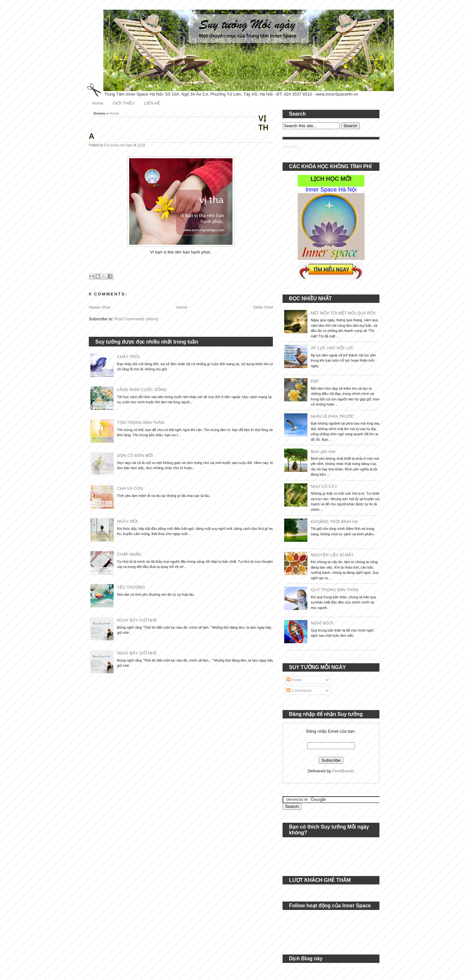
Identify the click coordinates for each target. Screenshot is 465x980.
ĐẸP (315, 381)
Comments (299, 691)
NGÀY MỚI (127, 521)
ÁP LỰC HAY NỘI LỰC (332, 348)
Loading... (292, 146)
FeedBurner (343, 771)
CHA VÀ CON (130, 488)
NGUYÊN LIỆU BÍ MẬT (332, 555)
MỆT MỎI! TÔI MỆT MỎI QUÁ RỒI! (343, 313)
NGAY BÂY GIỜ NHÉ (137, 620)
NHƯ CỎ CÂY (324, 486)
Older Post (263, 307)
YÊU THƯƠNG (131, 587)
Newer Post (100, 307)
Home (98, 103)
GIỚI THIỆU (124, 103)
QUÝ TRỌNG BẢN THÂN (334, 590)
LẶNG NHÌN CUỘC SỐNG (142, 390)
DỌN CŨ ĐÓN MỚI (135, 455)
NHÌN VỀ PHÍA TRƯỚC (332, 416)
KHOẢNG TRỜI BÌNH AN (334, 522)
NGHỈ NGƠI (322, 623)
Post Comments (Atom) (136, 319)
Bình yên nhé (323, 452)
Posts (294, 680)
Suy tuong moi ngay (119, 145)
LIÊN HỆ (152, 103)
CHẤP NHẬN (129, 554)
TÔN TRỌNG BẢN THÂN (140, 423)
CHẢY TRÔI (128, 357)
